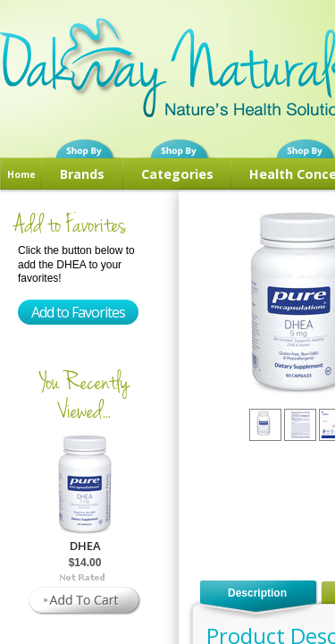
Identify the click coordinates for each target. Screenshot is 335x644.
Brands (82, 174)
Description (257, 593)
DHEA (85, 546)
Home (21, 174)
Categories (177, 174)
